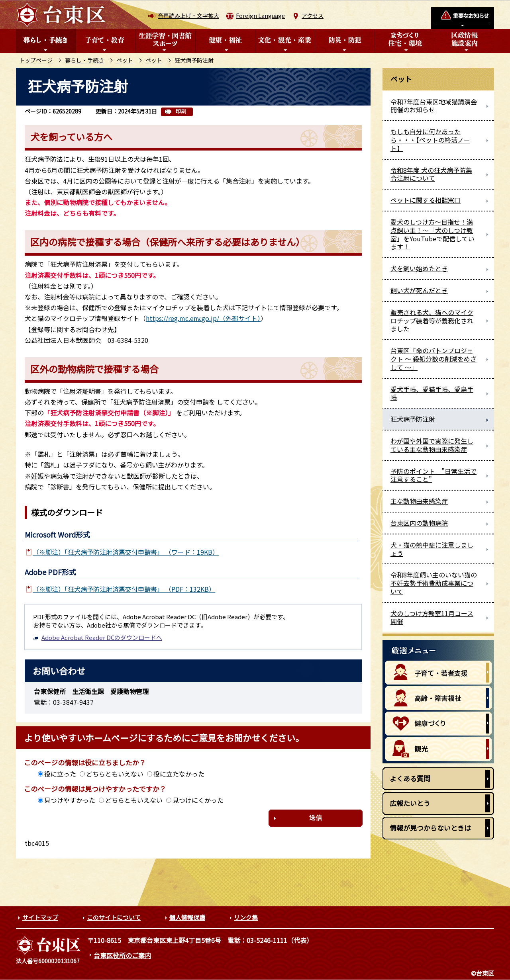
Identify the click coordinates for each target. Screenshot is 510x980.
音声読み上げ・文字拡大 (188, 16)
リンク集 (246, 917)
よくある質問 (410, 778)
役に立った (60, 774)
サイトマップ (40, 917)
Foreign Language (260, 16)
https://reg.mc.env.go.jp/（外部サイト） (203, 318)
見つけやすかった (70, 800)
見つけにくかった (198, 800)
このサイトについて (114, 917)
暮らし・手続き (84, 60)
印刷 (181, 111)
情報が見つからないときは (430, 828)
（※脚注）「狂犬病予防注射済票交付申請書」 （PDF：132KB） (124, 589)
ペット (125, 60)
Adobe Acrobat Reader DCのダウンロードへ (98, 637)
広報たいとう (410, 803)
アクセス (313, 16)
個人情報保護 (187, 917)
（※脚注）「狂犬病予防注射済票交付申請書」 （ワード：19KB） (126, 552)
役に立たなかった (179, 774)
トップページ (36, 60)
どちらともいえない (115, 774)
